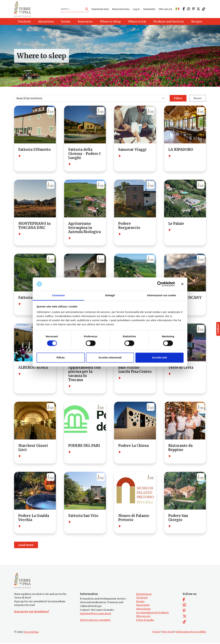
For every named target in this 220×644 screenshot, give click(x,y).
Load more (26, 545)
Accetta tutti (159, 357)
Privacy (156, 633)
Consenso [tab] (58, 295)
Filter (178, 99)
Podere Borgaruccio (129, 226)
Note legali (168, 633)
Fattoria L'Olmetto (34, 150)
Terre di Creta (181, 368)
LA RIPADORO (181, 150)
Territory (142, 599)
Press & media (145, 621)
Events (140, 602)
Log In (136, 9)
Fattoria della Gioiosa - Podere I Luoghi (84, 154)
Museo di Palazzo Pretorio (134, 518)
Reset (198, 99)
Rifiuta (61, 357)
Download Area (100, 9)
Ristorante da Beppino (180, 448)
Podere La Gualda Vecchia (34, 518)
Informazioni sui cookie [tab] (162, 295)
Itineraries (143, 606)
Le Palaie (176, 224)
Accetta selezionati (110, 357)
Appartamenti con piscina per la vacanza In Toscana (84, 374)
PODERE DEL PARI (84, 446)
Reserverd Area (121, 9)
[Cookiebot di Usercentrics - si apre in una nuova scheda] (160, 284)
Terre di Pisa (31, 633)
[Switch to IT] (177, 9)
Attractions (143, 610)
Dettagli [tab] (110, 295)
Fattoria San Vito (83, 516)
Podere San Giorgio (178, 518)
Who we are (166, 9)
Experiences (144, 595)
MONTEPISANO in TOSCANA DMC (34, 226)
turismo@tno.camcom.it (96, 614)
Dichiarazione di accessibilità (191, 633)
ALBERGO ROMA (33, 368)
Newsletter (149, 9)
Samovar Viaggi (132, 150)
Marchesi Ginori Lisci (33, 448)
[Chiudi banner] (182, 284)
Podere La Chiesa (133, 446)
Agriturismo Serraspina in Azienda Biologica (84, 228)
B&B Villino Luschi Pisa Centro (135, 370)
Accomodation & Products (152, 613)
